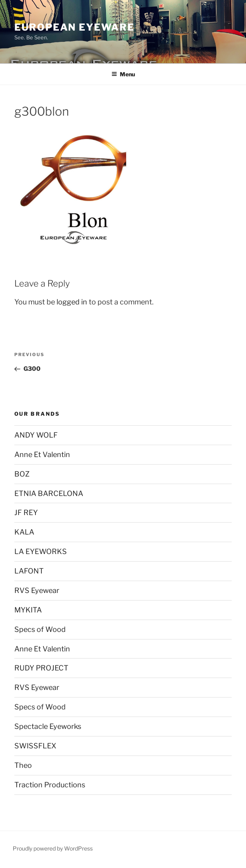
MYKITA (28, 610)
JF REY (26, 512)
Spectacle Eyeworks (48, 726)
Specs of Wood (40, 629)
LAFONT (29, 571)
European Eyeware (74, 27)
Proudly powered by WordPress (53, 848)
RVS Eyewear (37, 590)
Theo (23, 765)
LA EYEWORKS (41, 551)
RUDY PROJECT (41, 668)
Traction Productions (50, 785)
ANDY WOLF (36, 435)
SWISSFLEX (35, 746)
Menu (123, 74)
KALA (24, 532)
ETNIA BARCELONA (49, 493)
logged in (72, 302)
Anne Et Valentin (42, 454)
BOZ (22, 474)
